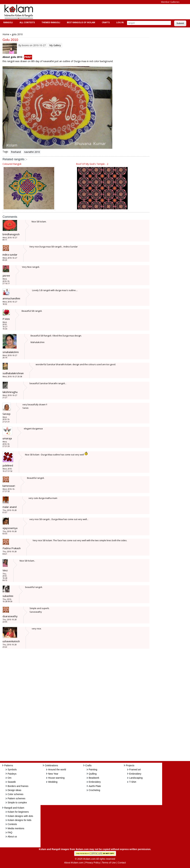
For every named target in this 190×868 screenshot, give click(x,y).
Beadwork (94, 778)
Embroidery (95, 782)
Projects (130, 765)
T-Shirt (133, 782)
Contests (12, 824)
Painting (93, 770)
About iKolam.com (74, 863)
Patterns (9, 765)
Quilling (93, 774)
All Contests (27, 22)
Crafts (105, 22)
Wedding (53, 782)
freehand (16, 152)
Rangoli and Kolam (14, 808)
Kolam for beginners (18, 812)
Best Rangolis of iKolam (81, 22)
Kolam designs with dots (20, 816)
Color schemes (15, 794)
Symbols (12, 770)
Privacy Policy (93, 863)
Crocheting (94, 790)
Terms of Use (109, 863)
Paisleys (12, 774)
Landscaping (136, 778)
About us (12, 837)
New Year (53, 774)
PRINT (28, 57)
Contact (122, 863)
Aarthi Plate (95, 786)
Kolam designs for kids (20, 820)
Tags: (5, 152)
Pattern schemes (16, 798)
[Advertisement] (99, 12)
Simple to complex (17, 803)
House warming (56, 778)
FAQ (10, 832)
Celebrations (51, 765)
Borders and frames (18, 786)
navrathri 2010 (32, 152)
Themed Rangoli (50, 22)
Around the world (57, 770)
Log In (120, 22)
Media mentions (16, 828)
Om (10, 778)
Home (6, 34)
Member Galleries (170, 2)
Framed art (135, 770)
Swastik (12, 782)
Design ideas (14, 790)
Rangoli (8, 22)
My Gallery (55, 45)
